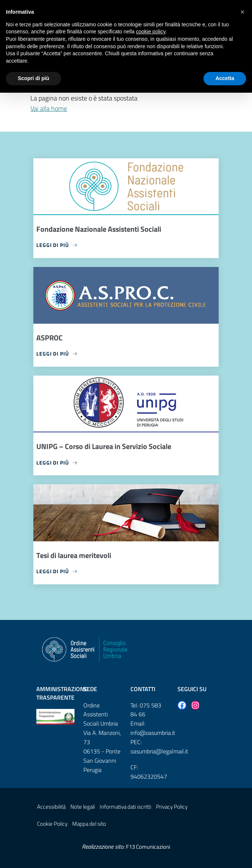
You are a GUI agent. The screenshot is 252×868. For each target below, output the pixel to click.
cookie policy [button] (151, 32)
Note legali (83, 807)
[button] (242, 12)
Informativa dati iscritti (125, 807)
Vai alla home (49, 108)
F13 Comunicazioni (148, 847)
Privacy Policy (172, 807)
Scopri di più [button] (34, 78)
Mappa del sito (89, 824)
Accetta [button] (225, 78)
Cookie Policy (52, 824)
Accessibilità (51, 807)
